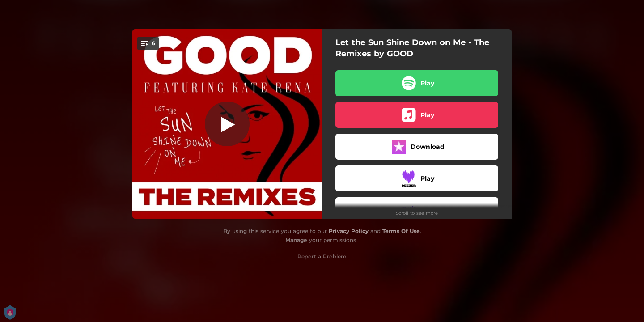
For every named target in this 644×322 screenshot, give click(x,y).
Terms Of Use (401, 231)
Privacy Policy (349, 231)
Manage (296, 240)
